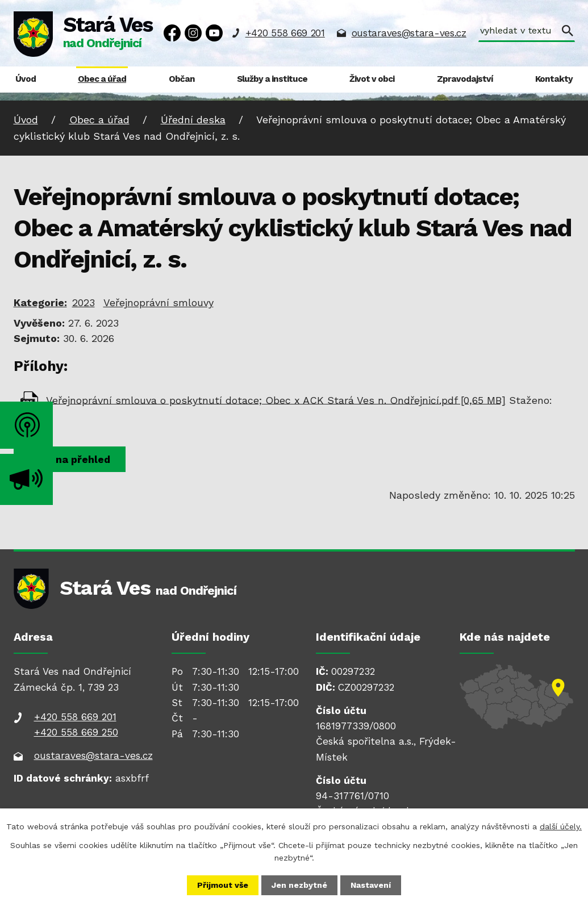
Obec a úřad (102, 79)
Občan (182, 79)
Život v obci (372, 79)
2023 (84, 302)
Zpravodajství (465, 79)
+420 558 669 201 (285, 33)
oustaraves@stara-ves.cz (409, 33)
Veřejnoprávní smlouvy (159, 302)
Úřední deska (193, 120)
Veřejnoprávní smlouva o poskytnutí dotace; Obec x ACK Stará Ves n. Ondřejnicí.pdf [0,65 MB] (276, 400)
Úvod (26, 79)
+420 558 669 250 (76, 732)
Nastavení (371, 885)
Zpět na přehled (70, 459)
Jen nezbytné (299, 885)
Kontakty (554, 79)
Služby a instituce (272, 79)
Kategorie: (40, 302)
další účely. (561, 826)
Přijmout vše (223, 885)
